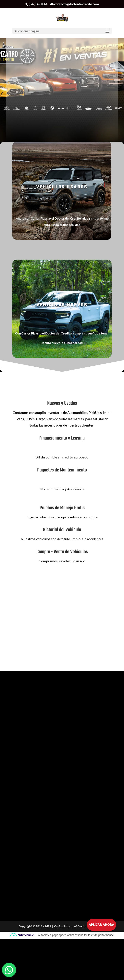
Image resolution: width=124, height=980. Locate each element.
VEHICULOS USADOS (62, 187)
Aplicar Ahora (101, 925)
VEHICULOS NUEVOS (62, 305)
